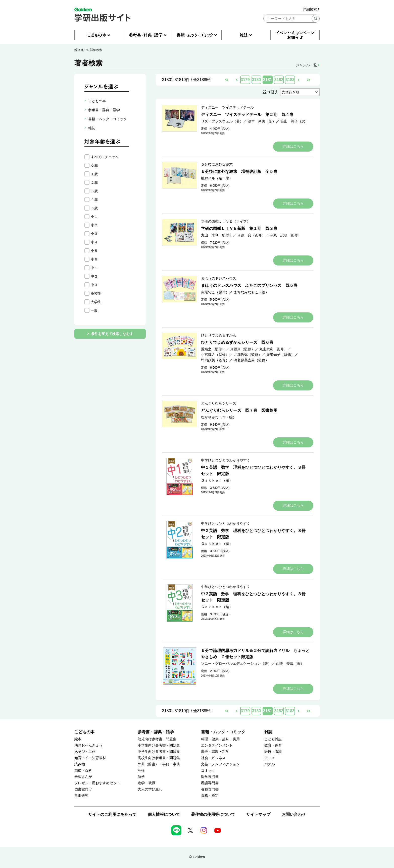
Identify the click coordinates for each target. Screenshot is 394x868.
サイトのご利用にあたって (112, 814)
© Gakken (197, 857)
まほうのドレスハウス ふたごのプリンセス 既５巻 (249, 285)
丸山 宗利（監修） (217, 235)
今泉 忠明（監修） (286, 235)
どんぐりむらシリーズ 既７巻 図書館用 (239, 410)
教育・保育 (273, 745)
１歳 (94, 174)
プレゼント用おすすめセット (97, 783)
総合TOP (80, 50)
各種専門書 (210, 789)
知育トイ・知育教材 (90, 758)
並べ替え (271, 92)
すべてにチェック (105, 157)
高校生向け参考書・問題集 (159, 758)
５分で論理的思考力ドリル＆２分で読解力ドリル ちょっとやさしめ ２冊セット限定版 (255, 654)
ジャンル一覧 (308, 65)
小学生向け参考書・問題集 (159, 745)
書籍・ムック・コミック (223, 732)
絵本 (78, 739)
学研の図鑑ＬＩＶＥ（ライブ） (226, 221)
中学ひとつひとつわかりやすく (226, 460)
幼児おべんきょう (88, 745)
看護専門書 (210, 783)
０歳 (94, 165)
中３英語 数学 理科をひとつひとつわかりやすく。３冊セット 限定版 (253, 597)
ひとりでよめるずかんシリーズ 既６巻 (237, 342)
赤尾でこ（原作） (215, 292)
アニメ (270, 758)
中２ (94, 276)
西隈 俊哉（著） (290, 663)
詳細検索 (311, 9)
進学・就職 (146, 783)
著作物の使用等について (213, 814)
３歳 (94, 191)
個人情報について (164, 814)
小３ (94, 234)
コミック (208, 771)
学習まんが (83, 777)
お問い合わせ (294, 814)
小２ (94, 225)
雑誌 (268, 732)
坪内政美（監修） (215, 360)
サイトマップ (258, 814)
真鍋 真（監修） (251, 235)
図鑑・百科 (83, 771)
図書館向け (83, 789)
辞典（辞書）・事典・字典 (159, 764)
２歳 (94, 182)
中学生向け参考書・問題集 (159, 752)
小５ (94, 251)
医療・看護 (273, 752)
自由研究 (81, 796)
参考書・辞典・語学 (156, 732)
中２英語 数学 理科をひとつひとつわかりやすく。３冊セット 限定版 (253, 534)
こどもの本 (84, 732)
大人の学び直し (150, 789)
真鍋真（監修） (242, 349)
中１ (94, 268)
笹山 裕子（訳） (294, 121)
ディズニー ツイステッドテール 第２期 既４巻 (247, 115)
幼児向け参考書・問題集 (157, 739)
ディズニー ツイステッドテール (227, 107)
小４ (94, 242)
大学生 (96, 302)
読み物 (80, 764)
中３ (94, 285)
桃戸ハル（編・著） (217, 178)
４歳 (94, 199)
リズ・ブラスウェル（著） (222, 121)
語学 (141, 777)
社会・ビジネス (213, 758)
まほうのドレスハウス (219, 278)
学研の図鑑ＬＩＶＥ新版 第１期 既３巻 (239, 228)
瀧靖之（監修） (213, 349)
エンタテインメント (217, 745)
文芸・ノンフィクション (220, 764)
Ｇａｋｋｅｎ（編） (217, 480)
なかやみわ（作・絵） (219, 417)
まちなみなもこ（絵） (251, 292)
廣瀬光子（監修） (280, 355)
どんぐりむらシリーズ (219, 403)
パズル (270, 764)
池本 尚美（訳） (262, 121)
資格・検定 (210, 796)
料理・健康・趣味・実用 (220, 739)
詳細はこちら (293, 146)
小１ (94, 217)
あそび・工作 (85, 752)
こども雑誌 (273, 739)
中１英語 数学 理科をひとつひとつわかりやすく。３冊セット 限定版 (253, 471)
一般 (94, 310)
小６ (94, 259)
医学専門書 (210, 777)
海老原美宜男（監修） (251, 360)
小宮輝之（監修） (215, 355)
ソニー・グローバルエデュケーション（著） (236, 663)
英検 (141, 771)
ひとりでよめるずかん (219, 335)
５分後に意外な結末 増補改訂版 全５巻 (239, 172)
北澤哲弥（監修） (248, 355)
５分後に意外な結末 (217, 164)
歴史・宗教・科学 (215, 752)
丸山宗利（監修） (273, 349)
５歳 (94, 208)
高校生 (96, 293)
